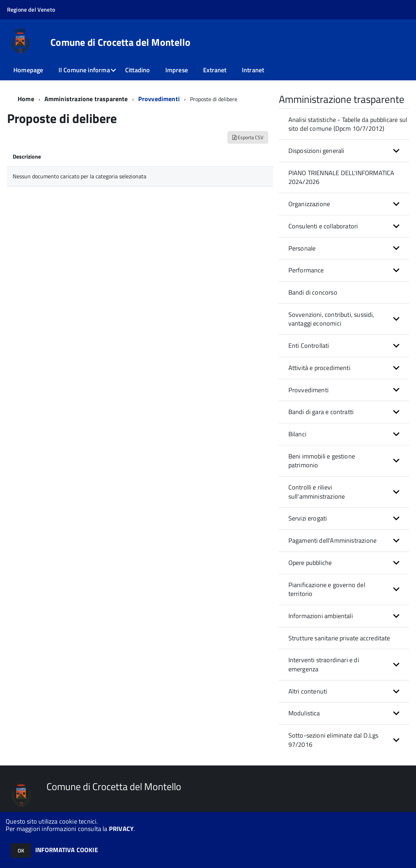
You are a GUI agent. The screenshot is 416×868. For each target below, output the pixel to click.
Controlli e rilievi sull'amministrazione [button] (317, 492)
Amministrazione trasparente (86, 99)
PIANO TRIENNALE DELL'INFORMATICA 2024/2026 (341, 177)
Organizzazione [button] (309, 204)
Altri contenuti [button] (308, 691)
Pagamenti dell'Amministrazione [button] (332, 540)
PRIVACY (121, 829)
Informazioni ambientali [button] (321, 616)
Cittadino (138, 70)
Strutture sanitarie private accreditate (339, 638)
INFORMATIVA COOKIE (67, 850)
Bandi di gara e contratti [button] (321, 412)
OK (21, 851)
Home (26, 99)
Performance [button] (306, 270)
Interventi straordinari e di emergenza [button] (324, 664)
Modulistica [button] (304, 713)
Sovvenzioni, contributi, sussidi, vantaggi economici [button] (331, 319)
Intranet (253, 70)
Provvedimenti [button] (308, 390)
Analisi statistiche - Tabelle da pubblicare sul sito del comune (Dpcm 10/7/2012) (348, 124)
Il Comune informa (84, 70)
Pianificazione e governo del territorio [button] (327, 589)
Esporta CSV (248, 137)
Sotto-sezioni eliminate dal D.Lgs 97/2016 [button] (334, 740)
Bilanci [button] (297, 434)
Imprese (177, 70)
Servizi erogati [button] (308, 518)
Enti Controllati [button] (309, 346)
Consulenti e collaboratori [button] (323, 226)
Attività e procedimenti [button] (319, 368)
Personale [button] (302, 248)
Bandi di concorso (313, 292)
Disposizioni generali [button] (316, 151)
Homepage (28, 70)
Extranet (215, 70)
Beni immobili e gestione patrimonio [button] (322, 461)
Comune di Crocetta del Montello (121, 42)
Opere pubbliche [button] (310, 563)
